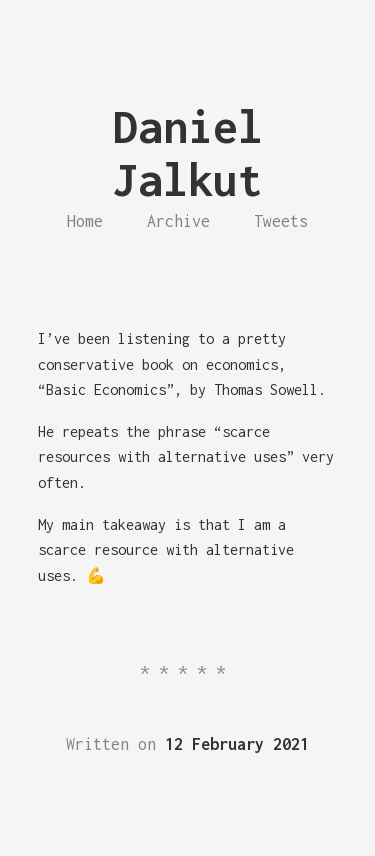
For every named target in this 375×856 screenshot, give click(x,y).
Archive (178, 221)
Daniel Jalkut (188, 153)
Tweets (281, 221)
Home (85, 221)
